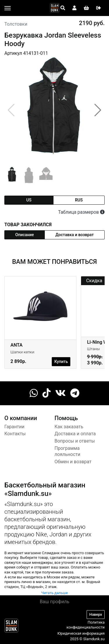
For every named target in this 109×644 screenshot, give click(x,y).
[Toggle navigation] (8, 8)
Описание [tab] (25, 235)
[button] (98, 110)
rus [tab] (79, 200)
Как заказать (69, 427)
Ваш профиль (55, 602)
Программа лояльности (68, 451)
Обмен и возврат (73, 462)
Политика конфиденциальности (86, 625)
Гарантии (14, 427)
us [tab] (29, 200)
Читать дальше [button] (55, 593)
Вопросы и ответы (75, 441)
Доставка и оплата (75, 434)
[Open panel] (63, 8)
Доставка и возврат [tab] (75, 235)
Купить (61, 362)
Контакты (15, 434)
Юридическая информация (81, 633)
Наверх (96, 614)
